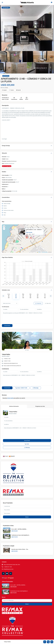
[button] (27, 237)
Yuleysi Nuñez (6, 354)
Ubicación (4, 153)
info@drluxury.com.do (8, 569)
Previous (3, 296)
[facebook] (3, 574)
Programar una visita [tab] (40, 406)
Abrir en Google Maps (7, 166)
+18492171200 (7, 361)
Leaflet (39, 252)
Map (3, 222)
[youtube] (7, 574)
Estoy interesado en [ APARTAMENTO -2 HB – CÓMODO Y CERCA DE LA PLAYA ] (27, 380)
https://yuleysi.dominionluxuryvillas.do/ (12, 366)
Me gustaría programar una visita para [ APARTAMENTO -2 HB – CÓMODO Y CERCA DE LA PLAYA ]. (27, 318)
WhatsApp (36, 388)
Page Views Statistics (7, 257)
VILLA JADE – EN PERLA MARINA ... (19, 529)
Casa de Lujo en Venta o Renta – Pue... (20, 549)
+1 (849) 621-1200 (8, 567)
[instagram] (11, 574)
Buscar (27, 517)
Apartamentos (6, 76)
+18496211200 (7, 359)
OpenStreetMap (45, 252)
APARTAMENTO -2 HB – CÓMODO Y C (34, 230)
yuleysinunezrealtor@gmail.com (11, 363)
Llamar (21, 388)
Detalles (4, 172)
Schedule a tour (6, 290)
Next (51, 296)
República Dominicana (12, 161)
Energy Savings (6, 146)
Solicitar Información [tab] (14, 406)
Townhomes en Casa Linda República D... (21, 535)
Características (6, 197)
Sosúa (6, 88)
